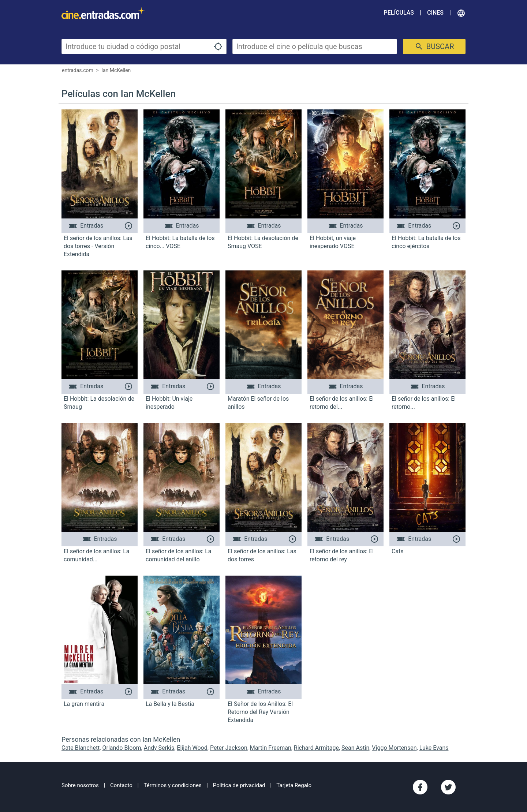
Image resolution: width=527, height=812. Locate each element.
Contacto (121, 785)
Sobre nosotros (80, 785)
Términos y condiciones (173, 785)
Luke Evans (434, 748)
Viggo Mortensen (394, 748)
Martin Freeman (271, 748)
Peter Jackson (229, 748)
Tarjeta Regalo (294, 785)
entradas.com (78, 70)
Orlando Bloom (122, 748)
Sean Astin (355, 748)
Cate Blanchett (81, 748)
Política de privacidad (239, 785)
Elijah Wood (192, 748)
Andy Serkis (159, 748)
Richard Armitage (316, 748)
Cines (435, 13)
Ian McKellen (116, 70)
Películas (399, 13)
